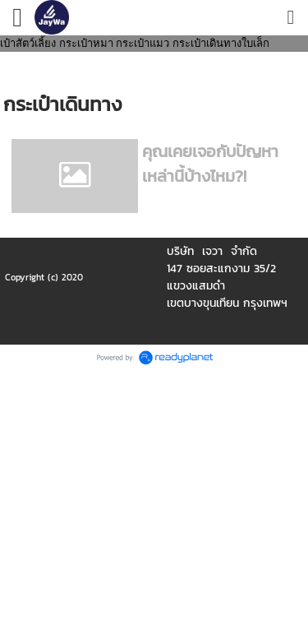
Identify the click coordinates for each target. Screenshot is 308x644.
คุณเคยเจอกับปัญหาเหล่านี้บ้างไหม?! (210, 164)
